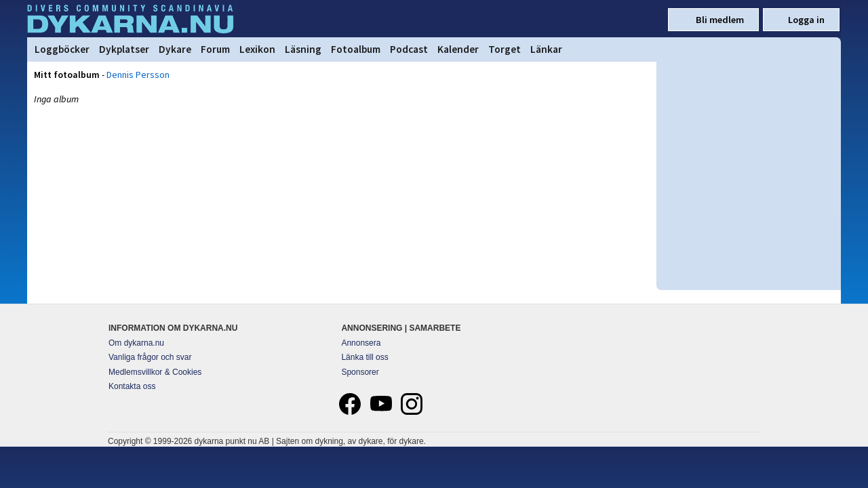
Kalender (458, 49)
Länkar (546, 49)
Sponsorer (360, 372)
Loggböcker (62, 49)
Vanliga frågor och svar (150, 357)
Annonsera (361, 343)
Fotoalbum (356, 49)
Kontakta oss (132, 386)
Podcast (409, 49)
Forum (215, 49)
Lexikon (257, 49)
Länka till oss (364, 357)
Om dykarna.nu (136, 343)
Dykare (175, 49)
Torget (505, 49)
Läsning (303, 49)
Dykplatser (124, 49)
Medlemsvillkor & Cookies (155, 372)
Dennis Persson (138, 75)
